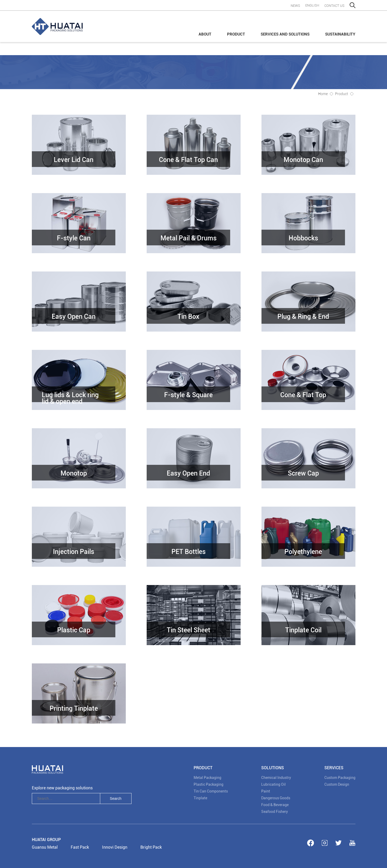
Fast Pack (80, 847)
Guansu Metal (45, 847)
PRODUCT (203, 768)
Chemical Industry (276, 778)
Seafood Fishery (275, 812)
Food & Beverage (275, 805)
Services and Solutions (285, 34)
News (295, 6)
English (312, 5)
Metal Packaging (207, 778)
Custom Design (337, 784)
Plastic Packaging (209, 784)
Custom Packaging (340, 778)
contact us (334, 6)
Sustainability (340, 34)
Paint (266, 791)
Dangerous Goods (276, 798)
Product (236, 34)
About (205, 34)
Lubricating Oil (273, 784)
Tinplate (200, 798)
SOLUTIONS (273, 768)
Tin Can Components (211, 791)
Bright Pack (151, 847)
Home (323, 94)
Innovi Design (115, 847)
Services (334, 768)
